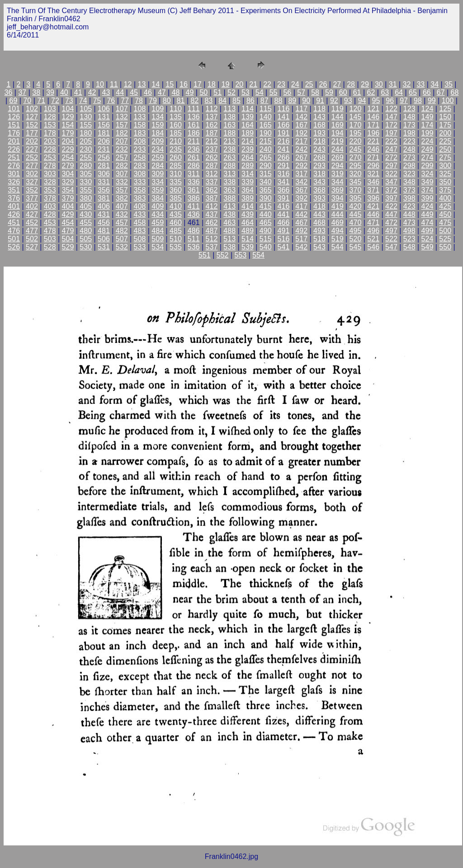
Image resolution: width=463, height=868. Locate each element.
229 (68, 149)
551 (205, 255)
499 (428, 231)
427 (32, 214)
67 (441, 92)
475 (445, 223)
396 (373, 198)
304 (68, 174)
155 (86, 125)
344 (338, 182)
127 (32, 117)
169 (338, 125)
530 (86, 247)
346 (373, 182)
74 (83, 101)
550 (445, 247)
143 (319, 117)
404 (68, 206)
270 (356, 157)
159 (158, 125)
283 (140, 166)
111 (194, 109)
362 (212, 190)
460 (176, 223)
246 (373, 149)
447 (391, 214)
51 (217, 92)
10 (100, 84)
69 (14, 101)
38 (36, 92)
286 (194, 166)
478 (50, 231)
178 (50, 133)
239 (248, 149)
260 (176, 157)
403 (50, 206)
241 (284, 149)
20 (239, 84)
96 (390, 101)
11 (114, 84)
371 (373, 190)
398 (409, 198)
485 (176, 231)
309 (158, 174)
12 (128, 84)
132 (122, 117)
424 (428, 206)
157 (122, 125)
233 (140, 149)
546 (373, 247)
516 (284, 239)
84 (222, 101)
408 (140, 206)
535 (176, 247)
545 (356, 247)
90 (306, 101)
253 (50, 157)
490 (266, 231)
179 (68, 133)
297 (391, 166)
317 (301, 174)
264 (248, 157)
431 (104, 214)
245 (356, 149)
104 (68, 109)
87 (265, 101)
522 (391, 239)
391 (284, 198)
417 (301, 206)
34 (435, 84)
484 (158, 231)
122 (391, 109)
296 (373, 166)
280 (86, 166)
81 (181, 101)
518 (319, 239)
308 (140, 174)
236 (194, 149)
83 (208, 101)
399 (428, 198)
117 (301, 109)
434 (158, 214)
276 (14, 166)
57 (301, 92)
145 (356, 117)
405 (86, 206)
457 (122, 223)
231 (104, 149)
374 (428, 190)
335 (176, 182)
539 (248, 247)
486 (194, 231)
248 (409, 149)
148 (409, 117)
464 (248, 223)
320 (356, 174)
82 (195, 101)
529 (68, 247)
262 (212, 157)
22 (267, 84)
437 (212, 214)
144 (338, 117)
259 (158, 157)
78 (139, 101)
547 (391, 247)
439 (248, 214)
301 (14, 174)
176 (14, 133)
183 (140, 133)
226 (14, 149)
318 (319, 174)
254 (68, 157)
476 (14, 231)
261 (194, 157)
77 (125, 101)
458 (140, 223)
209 (158, 141)
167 (301, 125)
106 (104, 109)
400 (445, 198)
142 (301, 117)
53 (246, 92)
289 (248, 166)
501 (14, 239)
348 (409, 182)
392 (301, 198)
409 (158, 206)
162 (212, 125)
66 (427, 92)
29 (365, 84)
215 (266, 141)
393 (319, 198)
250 (445, 149)
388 (229, 198)
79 (153, 101)
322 (391, 174)
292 (301, 166)
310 (176, 174)
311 (194, 174)
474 (428, 223)
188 (229, 133)
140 (266, 117)
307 (122, 174)
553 (241, 255)
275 (445, 157)
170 (356, 125)
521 (373, 239)
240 (266, 149)
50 (203, 92)
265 (266, 157)
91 (320, 101)
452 (32, 223)
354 (68, 190)
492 (301, 231)
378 (50, 198)
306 (104, 174)
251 (14, 157)
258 (140, 157)
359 (158, 190)
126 (14, 117)
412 (212, 206)
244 (338, 149)
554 (258, 255)
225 (445, 141)
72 (55, 101)
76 (111, 101)
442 (301, 214)
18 (212, 84)
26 (323, 84)
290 (266, 166)
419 (338, 206)
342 (301, 182)
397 (391, 198)
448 (409, 214)
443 (319, 214)
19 (226, 84)
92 (334, 101)
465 (266, 223)
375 (445, 190)
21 (253, 84)
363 (229, 190)
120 (356, 109)
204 (68, 141)
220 (356, 141)
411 (194, 206)
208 (140, 141)
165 (266, 125)
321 (373, 174)
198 (409, 133)
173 (409, 125)
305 (86, 174)
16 (184, 84)
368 (319, 190)
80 (167, 101)
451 (14, 223)
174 (428, 125)
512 (212, 239)
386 (194, 198)
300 (445, 166)
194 (338, 133)
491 (284, 231)
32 (407, 84)
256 (104, 157)
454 (68, 223)
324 (428, 174)
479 (68, 231)
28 (351, 84)
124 (428, 109)
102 (32, 109)
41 (78, 92)
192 (301, 133)
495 (356, 231)
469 (338, 223)
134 (158, 117)
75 (97, 101)
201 (14, 141)
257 (122, 157)
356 (104, 190)
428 (50, 214)
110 (176, 109)
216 (284, 141)
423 (409, 206)
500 (445, 231)
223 (409, 141)
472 (391, 223)
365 (266, 190)
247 (391, 149)
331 (104, 182)
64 (399, 92)
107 (122, 109)
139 (248, 117)
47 (162, 92)
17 (198, 84)
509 (158, 239)
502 (32, 239)
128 (50, 117)
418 (319, 206)
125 (445, 109)
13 (142, 84)
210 (176, 141)
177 (32, 133)
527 (32, 247)
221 (373, 141)
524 (428, 239)
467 (301, 223)
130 (86, 117)
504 (68, 239)
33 (420, 84)
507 (122, 239)
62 (371, 92)
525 (445, 239)
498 (409, 231)
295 (356, 166)
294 (338, 166)
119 (338, 109)
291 (284, 166)
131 (104, 117)
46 (148, 92)
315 (266, 174)
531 (104, 247)
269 (338, 157)
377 (32, 198)
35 (449, 84)
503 (50, 239)
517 (301, 239)
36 (9, 92)
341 (284, 182)
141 (284, 117)
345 (356, 182)
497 (391, 231)
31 (393, 84)
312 (212, 174)
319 (338, 174)
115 (266, 109)
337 (212, 182)
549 (428, 247)
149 (428, 117)
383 (140, 198)
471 (373, 223)
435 (176, 214)
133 (140, 117)
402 (32, 206)
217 (301, 141)
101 (14, 109)
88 (279, 101)
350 (445, 182)
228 (50, 149)
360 (176, 190)
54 (260, 92)
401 (14, 206)
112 (212, 109)
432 (122, 214)
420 (356, 206)
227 (32, 149)
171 (373, 125)
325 (445, 174)
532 (122, 247)
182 (122, 133)
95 (376, 101)
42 (92, 92)
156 (104, 125)
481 (104, 231)
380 (86, 198)
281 (104, 166)
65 (413, 92)
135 (176, 117)
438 (229, 214)
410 (176, 206)
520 (356, 239)
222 (391, 141)
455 (86, 223)
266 (284, 157)
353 (50, 190)
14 (156, 84)
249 (428, 149)
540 (266, 247)
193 (319, 133)
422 (391, 206)
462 (212, 223)
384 (158, 198)
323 (409, 174)
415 (266, 206)
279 (68, 166)
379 (68, 198)
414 (248, 206)
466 (284, 223)
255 (86, 157)
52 (231, 92)
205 (86, 141)
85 (236, 101)
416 (284, 206)
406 (104, 206)
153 (50, 125)
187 (212, 133)
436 (194, 214)
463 (229, 223)
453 (50, 223)
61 (357, 92)
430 (86, 214)
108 (140, 109)
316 (284, 174)
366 (284, 190)
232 (122, 149)
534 (158, 247)
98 (418, 101)
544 (338, 247)
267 (301, 157)
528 (50, 247)
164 (248, 125)
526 (14, 247)
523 (409, 239)
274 (428, 157)
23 (281, 84)
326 (14, 182)
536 (194, 247)
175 (445, 125)
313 (229, 174)
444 (338, 214)
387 (212, 198)
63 (385, 92)
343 (319, 182)
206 (104, 141)
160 (176, 125)
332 (122, 182)
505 (86, 239)
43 (106, 92)
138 (229, 117)
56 (287, 92)
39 (50, 92)
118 (319, 109)
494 (338, 231)
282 (122, 166)
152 (32, 125)
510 (176, 239)
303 (50, 174)
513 (229, 239)
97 (404, 101)
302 (32, 174)
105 (86, 109)
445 (356, 214)
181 (104, 133)
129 (68, 117)
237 (212, 149)
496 (373, 231)
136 (194, 117)
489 (248, 231)
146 (373, 117)
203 (50, 141)
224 (428, 141)
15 (170, 84)
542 (301, 247)
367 (301, 190)
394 (338, 198)
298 (409, 166)
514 (248, 239)
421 (373, 206)
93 (348, 101)
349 (428, 182)
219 (338, 141)
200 (445, 133)
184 (158, 133)
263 (229, 157)
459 (158, 223)
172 (391, 125)
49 (190, 92)
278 (50, 166)
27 (337, 84)
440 (266, 214)
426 (14, 214)
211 (194, 141)
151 (14, 125)
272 (391, 157)
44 (120, 92)
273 (409, 157)
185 (176, 133)
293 (319, 166)
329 (68, 182)
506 (104, 239)
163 (229, 125)
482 (122, 231)
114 (248, 109)
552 (223, 255)
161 (194, 125)
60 (343, 92)
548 (409, 247)
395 (356, 198)
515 (266, 239)
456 (104, 223)
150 (445, 117)
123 (409, 109)
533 (140, 247)
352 (32, 190)
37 (22, 92)
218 (319, 141)
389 (248, 198)
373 (409, 190)
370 (356, 190)
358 (140, 190)
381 (104, 198)
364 (248, 190)
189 (248, 133)
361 (194, 190)
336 (194, 182)
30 (379, 84)
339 (248, 182)
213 (229, 141)
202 (32, 141)
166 (284, 125)
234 (158, 149)
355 (86, 190)
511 (194, 239)
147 (391, 117)
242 (301, 149)
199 (428, 133)
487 (212, 231)
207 (122, 141)
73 (69, 101)
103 (50, 109)
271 (373, 157)
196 (373, 133)
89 (292, 101)
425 (445, 206)
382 (122, 198)
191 (284, 133)
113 (229, 109)
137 (212, 117)
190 (266, 133)
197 (391, 133)
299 (428, 166)
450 (445, 214)
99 (432, 101)
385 (176, 198)
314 (248, 174)
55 (274, 92)
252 (32, 157)
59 (329, 92)
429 (68, 214)
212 (212, 141)
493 (319, 231)
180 (86, 133)
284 (158, 166)
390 (266, 198)
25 (309, 84)
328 (50, 182)
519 (338, 239)
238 (229, 149)
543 (319, 247)
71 (41, 101)
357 (122, 190)
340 (266, 182)
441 (284, 214)
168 (319, 125)
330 (86, 182)
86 (250, 101)
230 (86, 149)
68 (455, 92)
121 (373, 109)
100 (448, 101)
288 (229, 166)
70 (27, 101)
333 (140, 182)
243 (319, 149)
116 (284, 109)
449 (428, 214)
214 (248, 141)
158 (140, 125)
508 (140, 239)
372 (391, 190)
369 (338, 190)
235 (176, 149)
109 (158, 109)
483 (140, 231)
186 (194, 133)
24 (295, 84)
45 (134, 92)
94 (362, 101)
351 (14, 190)
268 (319, 157)
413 (229, 206)
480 (86, 231)
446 (373, 214)
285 (176, 166)
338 (229, 182)
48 (176, 92)
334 (158, 182)
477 (32, 231)
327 (32, 182)
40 (64, 92)
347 (391, 182)
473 (409, 223)
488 (229, 231)
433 (140, 214)
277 (32, 166)
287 (212, 166)
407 (122, 206)
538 (229, 247)
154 (68, 125)
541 (284, 247)
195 (356, 133)
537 (212, 247)
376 (14, 198)
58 (315, 92)
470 (356, 223)
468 (319, 223)
